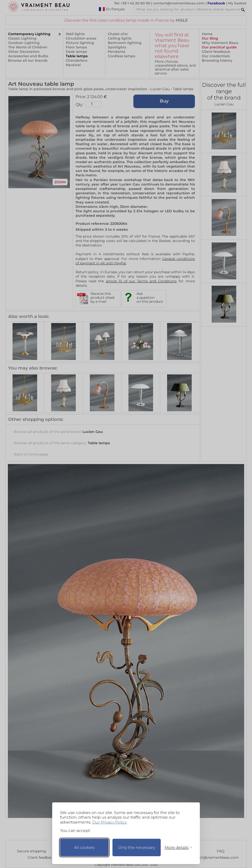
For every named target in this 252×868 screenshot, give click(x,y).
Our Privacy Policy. (110, 822)
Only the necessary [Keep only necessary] (137, 847)
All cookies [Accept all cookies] (84, 847)
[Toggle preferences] (176, 847)
